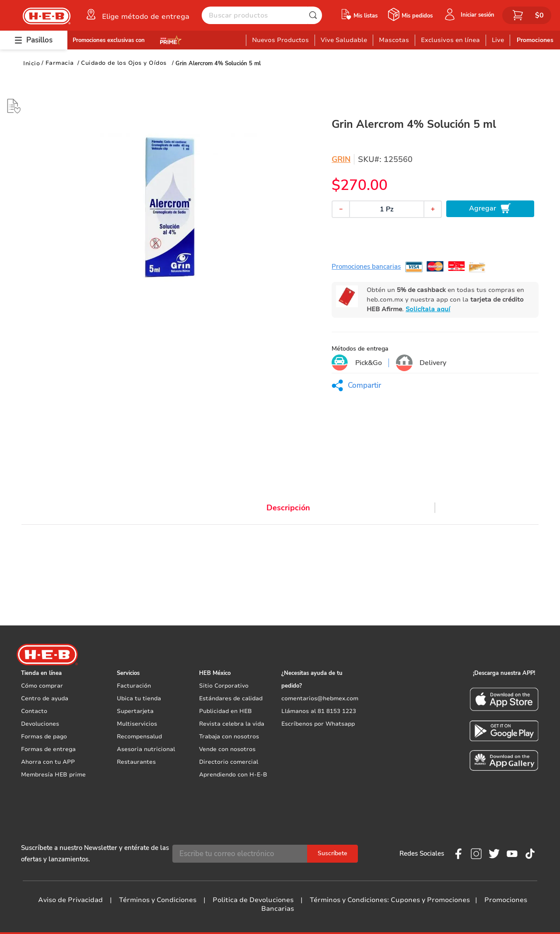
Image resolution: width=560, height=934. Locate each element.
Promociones (535, 40)
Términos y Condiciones (158, 900)
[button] (137, 14)
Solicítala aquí (428, 309)
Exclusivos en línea (450, 40)
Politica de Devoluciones (253, 900)
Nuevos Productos (280, 40)
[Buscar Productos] (315, 15)
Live (498, 40)
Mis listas (366, 16)
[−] (341, 209)
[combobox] (262, 15)
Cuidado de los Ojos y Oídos (124, 63)
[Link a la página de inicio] (31, 63)
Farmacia (60, 63)
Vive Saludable (344, 40)
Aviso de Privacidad (70, 900)
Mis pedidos (417, 16)
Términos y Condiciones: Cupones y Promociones (390, 900)
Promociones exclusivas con (109, 40)
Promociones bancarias (366, 267)
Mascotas (394, 40)
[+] (433, 209)
